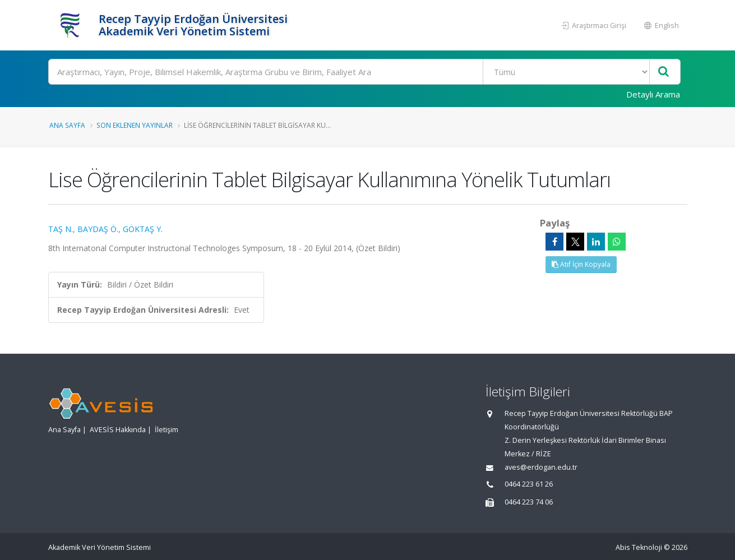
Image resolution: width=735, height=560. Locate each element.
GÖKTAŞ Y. (143, 229)
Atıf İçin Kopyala (581, 264)
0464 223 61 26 (529, 484)
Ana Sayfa (67, 125)
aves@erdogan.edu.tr (541, 467)
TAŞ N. (61, 229)
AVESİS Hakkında (118, 430)
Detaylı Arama (653, 94)
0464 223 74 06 (529, 502)
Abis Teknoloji (639, 547)
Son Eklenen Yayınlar (135, 125)
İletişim (167, 430)
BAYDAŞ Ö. (98, 229)
